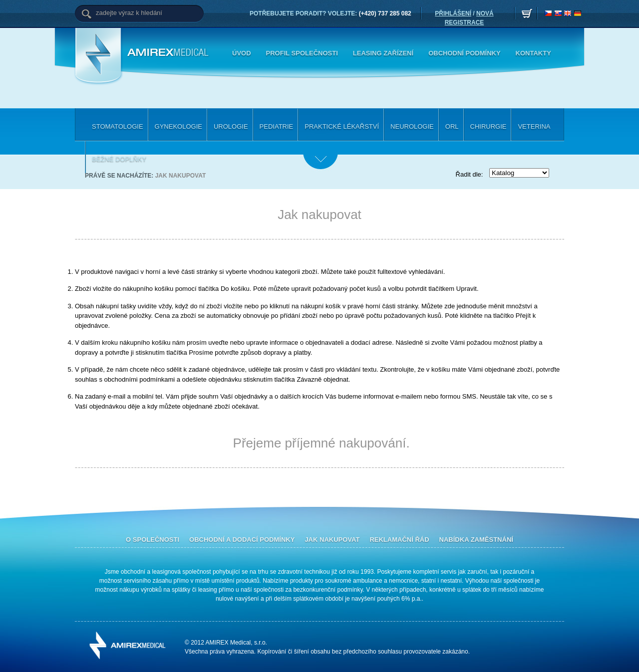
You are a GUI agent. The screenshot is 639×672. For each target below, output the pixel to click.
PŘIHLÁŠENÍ (453, 13)
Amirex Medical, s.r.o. (170, 53)
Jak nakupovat (181, 176)
